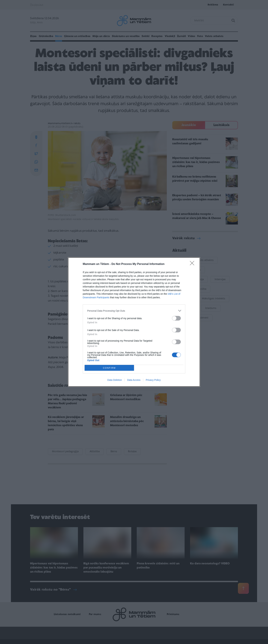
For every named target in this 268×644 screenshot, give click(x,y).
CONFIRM (109, 368)
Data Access (134, 380)
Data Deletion (115, 380)
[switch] (176, 318)
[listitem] (134, 311)
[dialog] (134, 322)
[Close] (193, 264)
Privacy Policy (153, 380)
